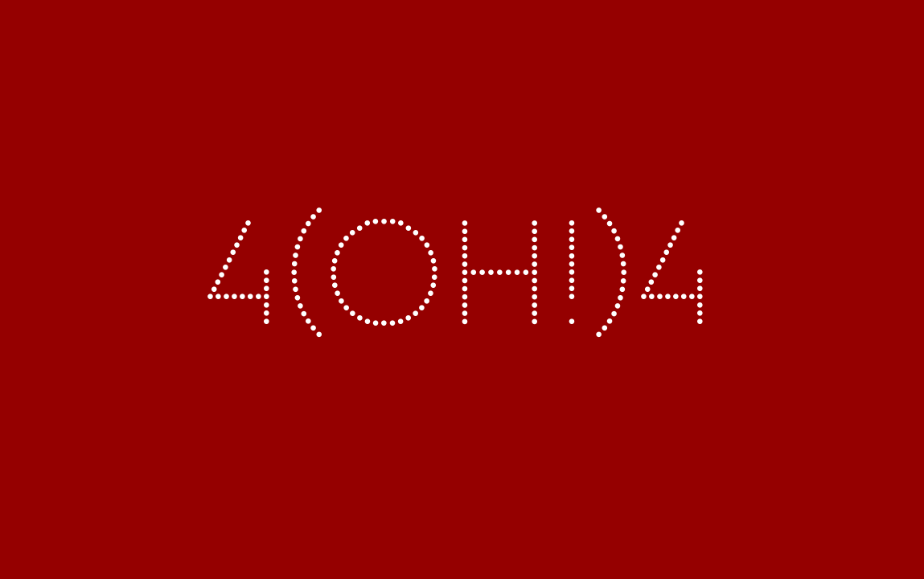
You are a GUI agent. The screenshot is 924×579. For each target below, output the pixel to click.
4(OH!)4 (462, 289)
